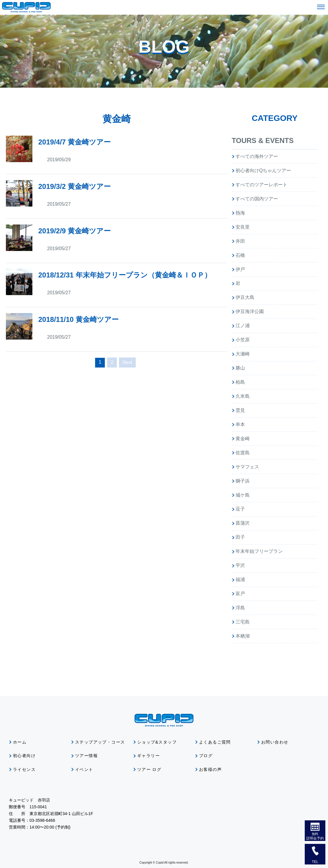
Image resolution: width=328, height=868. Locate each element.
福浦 (240, 580)
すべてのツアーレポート (261, 185)
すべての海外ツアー (257, 156)
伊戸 (240, 269)
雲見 (240, 410)
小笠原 (243, 340)
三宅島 (243, 622)
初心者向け (24, 756)
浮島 (240, 608)
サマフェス (247, 467)
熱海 (240, 213)
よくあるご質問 (215, 742)
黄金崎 (243, 439)
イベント (84, 769)
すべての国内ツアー (257, 199)
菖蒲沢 (243, 523)
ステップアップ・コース (100, 742)
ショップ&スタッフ (157, 742)
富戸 (240, 594)
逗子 (240, 509)
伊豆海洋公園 (250, 311)
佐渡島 (243, 453)
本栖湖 (243, 636)
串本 (240, 424)
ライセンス (24, 769)
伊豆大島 (245, 297)
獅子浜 (243, 481)
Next (127, 362)
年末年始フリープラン (259, 551)
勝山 (240, 368)
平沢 (240, 565)
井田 (240, 241)
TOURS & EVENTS (263, 140)
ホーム (20, 742)
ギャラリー (149, 756)
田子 (240, 537)
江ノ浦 (243, 326)
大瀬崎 (243, 354)
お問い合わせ (275, 742)
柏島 (240, 382)
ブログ (206, 756)
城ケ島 (243, 495)
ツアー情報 (86, 756)
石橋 (240, 255)
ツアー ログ (149, 769)
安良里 (243, 227)
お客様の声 (210, 769)
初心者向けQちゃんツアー (263, 171)
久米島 (243, 396)
